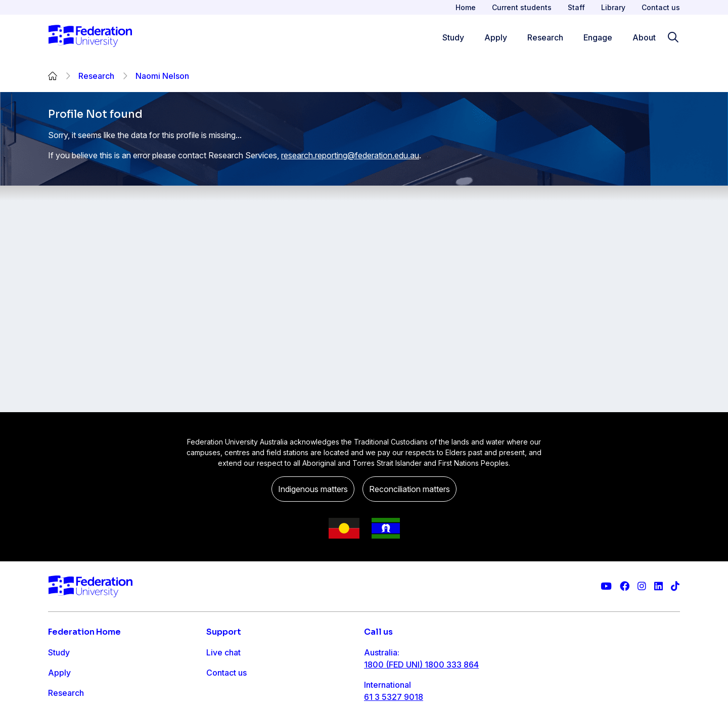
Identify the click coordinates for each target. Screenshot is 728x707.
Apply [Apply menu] (496, 37)
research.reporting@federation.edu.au (350, 155)
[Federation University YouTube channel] (606, 586)
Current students (522, 7)
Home (466, 7)
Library (613, 7)
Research (96, 76)
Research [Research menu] (545, 37)
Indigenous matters (313, 489)
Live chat (223, 652)
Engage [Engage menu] (598, 37)
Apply (59, 673)
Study (59, 652)
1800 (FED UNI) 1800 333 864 (421, 665)
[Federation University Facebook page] (625, 586)
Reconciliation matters (409, 489)
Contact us (661, 7)
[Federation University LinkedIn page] (658, 586)
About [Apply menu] (644, 37)
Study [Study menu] (453, 37)
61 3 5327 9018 (394, 697)
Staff (576, 7)
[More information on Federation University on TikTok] (675, 586)
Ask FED (222, 693)
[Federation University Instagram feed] (642, 586)
